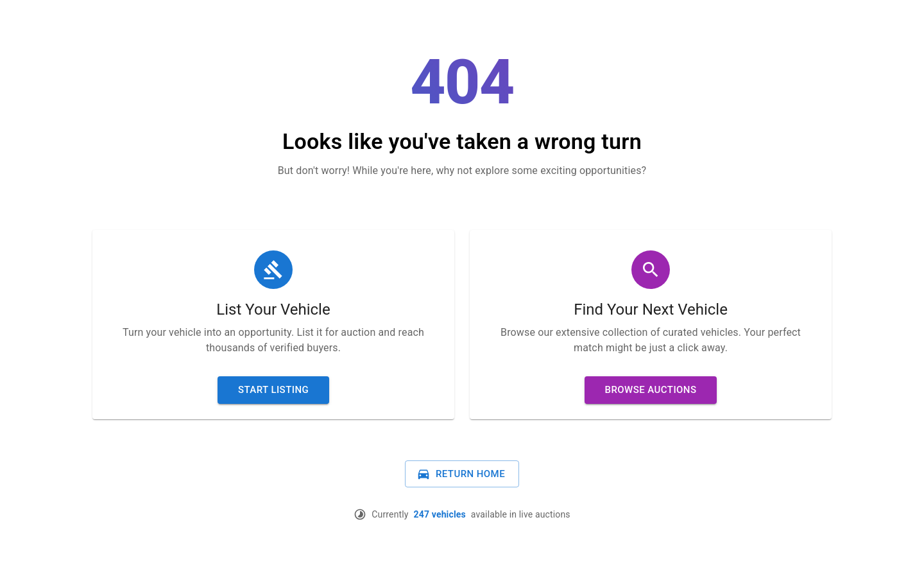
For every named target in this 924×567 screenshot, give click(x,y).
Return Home (461, 474)
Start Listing (273, 390)
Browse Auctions (651, 390)
